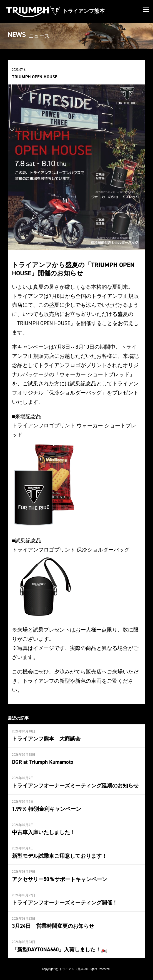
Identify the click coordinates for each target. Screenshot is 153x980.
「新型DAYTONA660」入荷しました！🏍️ (60, 949)
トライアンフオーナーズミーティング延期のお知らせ (75, 786)
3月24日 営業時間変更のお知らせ (53, 926)
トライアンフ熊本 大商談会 (46, 739)
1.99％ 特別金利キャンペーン (47, 809)
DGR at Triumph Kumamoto (43, 762)
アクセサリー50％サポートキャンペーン (60, 879)
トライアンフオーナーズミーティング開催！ (65, 902)
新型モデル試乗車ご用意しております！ (59, 856)
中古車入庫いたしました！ (44, 832)
